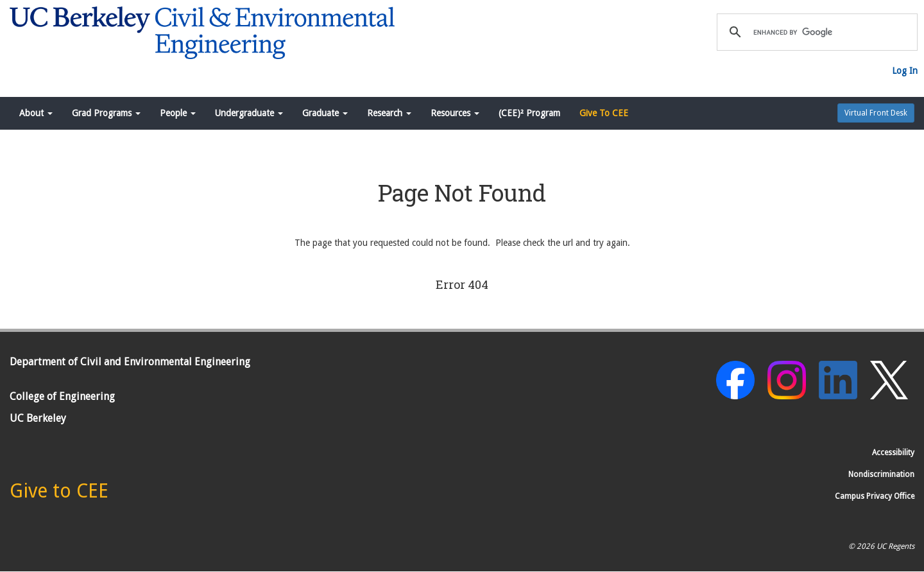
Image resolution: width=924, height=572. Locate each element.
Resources (455, 113)
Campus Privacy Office (875, 496)
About (36, 113)
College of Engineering (62, 396)
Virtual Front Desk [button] (876, 113)
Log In (905, 71)
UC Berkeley (38, 418)
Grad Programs (106, 113)
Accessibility (893, 453)
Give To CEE (604, 113)
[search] (815, 32)
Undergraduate (249, 113)
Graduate (325, 113)
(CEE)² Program (529, 113)
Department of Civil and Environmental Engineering (130, 362)
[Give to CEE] (59, 494)
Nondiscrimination (881, 474)
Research (389, 113)
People (178, 113)
